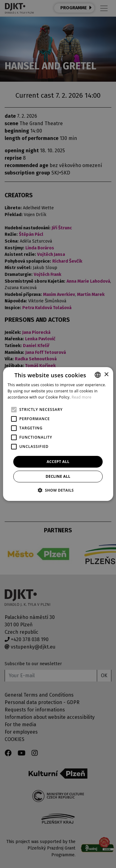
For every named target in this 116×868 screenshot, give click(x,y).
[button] (58, 490)
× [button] (106, 374)
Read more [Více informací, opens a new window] (82, 397)
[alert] (58, 434)
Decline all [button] (58, 476)
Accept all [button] (58, 462)
